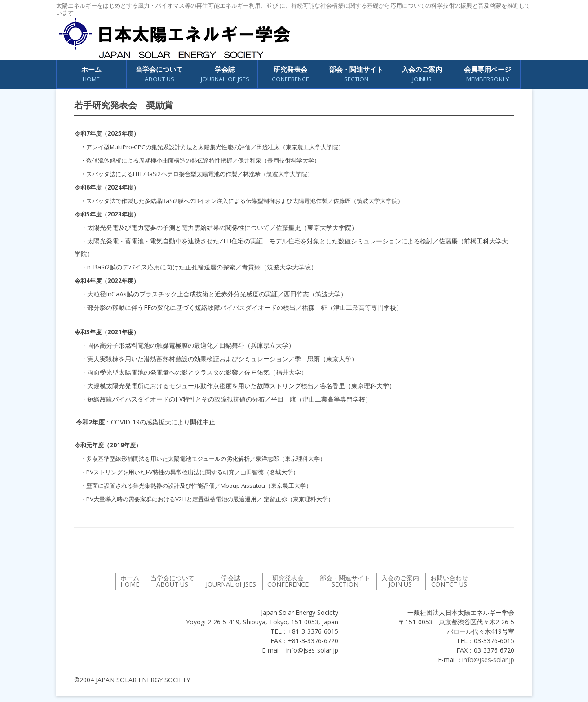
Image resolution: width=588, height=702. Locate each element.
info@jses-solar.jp (488, 660)
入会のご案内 (422, 74)
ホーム (91, 74)
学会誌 (225, 74)
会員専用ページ (488, 74)
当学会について (159, 74)
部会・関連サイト (356, 74)
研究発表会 (290, 74)
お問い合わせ (449, 581)
